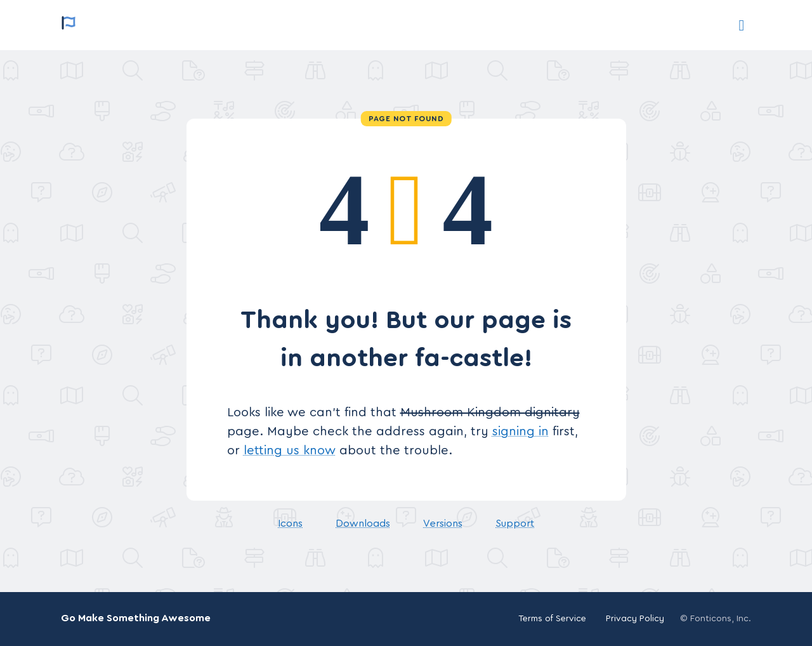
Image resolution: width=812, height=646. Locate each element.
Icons (290, 524)
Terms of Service (552, 619)
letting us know (290, 451)
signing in (521, 432)
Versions (443, 524)
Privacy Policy (635, 619)
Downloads (363, 524)
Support (515, 524)
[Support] (742, 25)
